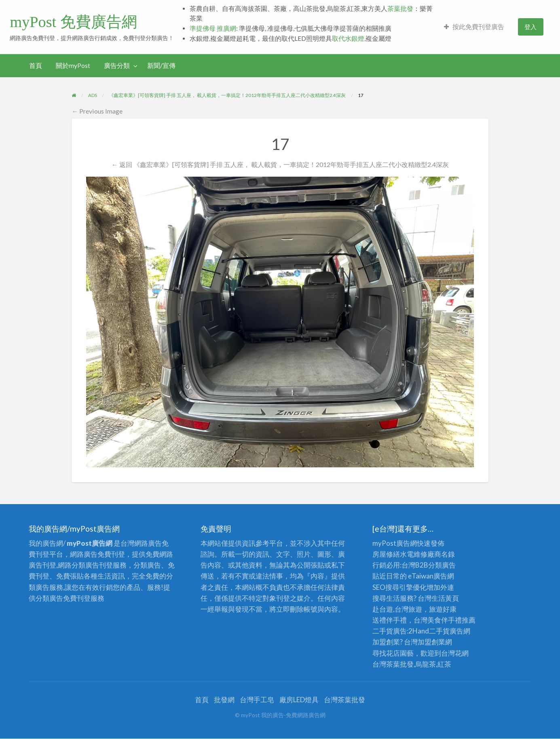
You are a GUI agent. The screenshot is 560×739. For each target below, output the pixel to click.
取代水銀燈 (348, 38)
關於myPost (73, 65)
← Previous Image (97, 111)
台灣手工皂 (257, 700)
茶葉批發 (400, 8)
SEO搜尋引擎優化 (399, 587)
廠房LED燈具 (299, 700)
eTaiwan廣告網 (431, 576)
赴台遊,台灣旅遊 (397, 609)
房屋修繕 (386, 554)
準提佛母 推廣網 (213, 28)
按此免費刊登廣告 (474, 27)
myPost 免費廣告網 (73, 22)
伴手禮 (451, 620)
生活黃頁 (445, 598)
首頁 (36, 65)
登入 (530, 27)
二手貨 (439, 631)
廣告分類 (117, 65)
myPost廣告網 (395, 543)
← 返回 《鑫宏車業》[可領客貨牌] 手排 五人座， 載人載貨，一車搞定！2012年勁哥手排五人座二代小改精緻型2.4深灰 (280, 164)
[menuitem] (474, 27)
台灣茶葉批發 (393, 664)
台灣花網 (455, 653)
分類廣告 (442, 565)
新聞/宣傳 (161, 65)
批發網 (224, 700)
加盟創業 (431, 642)
